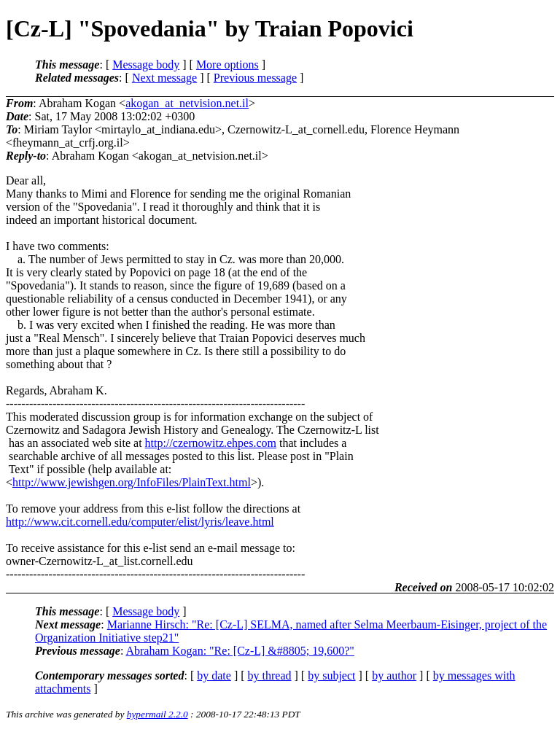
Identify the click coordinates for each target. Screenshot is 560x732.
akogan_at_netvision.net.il (187, 103)
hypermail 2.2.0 (157, 714)
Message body (146, 65)
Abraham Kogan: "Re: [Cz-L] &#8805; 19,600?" (240, 651)
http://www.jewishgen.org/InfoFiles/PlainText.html (132, 482)
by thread (270, 675)
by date (214, 675)
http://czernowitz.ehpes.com (211, 443)
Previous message (255, 78)
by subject (331, 675)
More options (227, 65)
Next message (164, 78)
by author (394, 675)
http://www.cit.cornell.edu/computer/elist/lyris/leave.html (140, 522)
